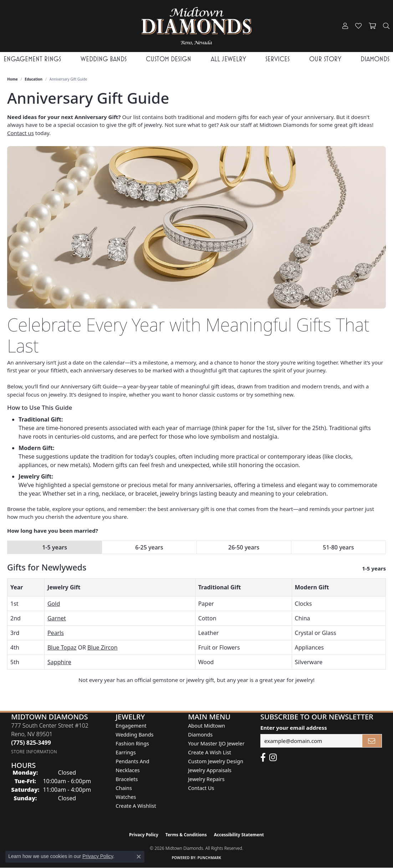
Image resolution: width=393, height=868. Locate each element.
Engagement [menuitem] (131, 726)
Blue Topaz (62, 647)
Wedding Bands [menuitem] (134, 735)
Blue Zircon (102, 647)
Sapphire (59, 662)
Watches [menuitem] (126, 797)
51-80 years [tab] (338, 547)
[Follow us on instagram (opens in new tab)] (273, 758)
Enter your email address (294, 728)
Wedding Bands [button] (104, 59)
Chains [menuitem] (124, 788)
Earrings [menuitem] (126, 752)
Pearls (56, 633)
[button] (345, 26)
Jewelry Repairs (206, 779)
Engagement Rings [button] (32, 59)
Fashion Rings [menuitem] (132, 743)
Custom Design (169, 59)
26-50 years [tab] (244, 547)
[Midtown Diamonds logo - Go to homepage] (197, 26)
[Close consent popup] (139, 857)
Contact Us (201, 788)
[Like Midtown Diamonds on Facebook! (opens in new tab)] (263, 758)
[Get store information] (34, 752)
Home (12, 79)
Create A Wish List (210, 752)
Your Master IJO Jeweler (216, 743)
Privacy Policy (144, 835)
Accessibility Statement (239, 835)
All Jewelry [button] (228, 59)
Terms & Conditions (186, 835)
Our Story (325, 59)
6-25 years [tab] (149, 547)
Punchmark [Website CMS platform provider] (210, 858)
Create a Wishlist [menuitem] (136, 806)
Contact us (21, 133)
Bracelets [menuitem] (127, 779)
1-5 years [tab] (55, 547)
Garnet (57, 618)
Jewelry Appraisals (210, 770)
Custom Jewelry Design (216, 761)
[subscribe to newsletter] (372, 741)
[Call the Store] (31, 743)
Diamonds (375, 59)
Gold (54, 604)
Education (34, 79)
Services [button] (277, 59)
